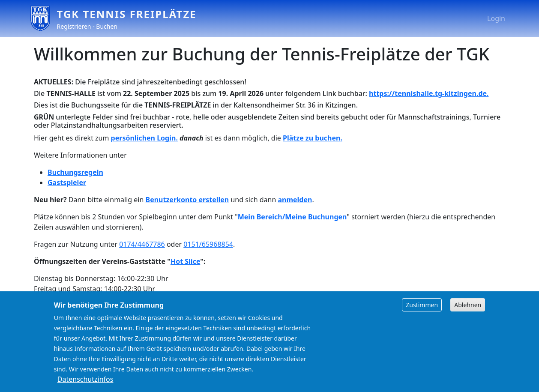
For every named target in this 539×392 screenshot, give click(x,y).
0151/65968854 (208, 244)
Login (496, 18)
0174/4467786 (142, 244)
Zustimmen (422, 313)
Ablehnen (468, 313)
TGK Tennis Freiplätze (127, 14)
